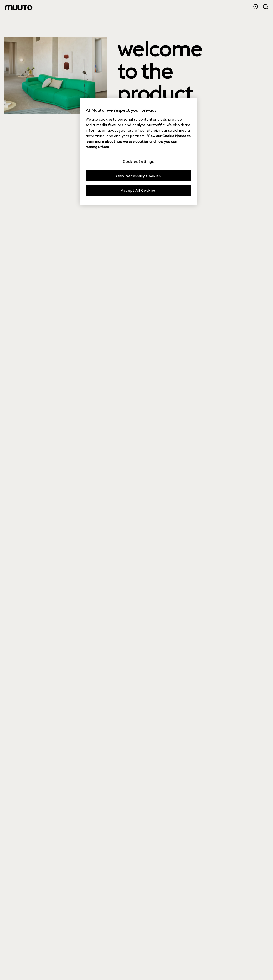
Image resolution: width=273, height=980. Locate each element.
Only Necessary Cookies (138, 176)
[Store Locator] (256, 7)
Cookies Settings (138, 161)
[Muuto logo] (19, 8)
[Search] (266, 7)
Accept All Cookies (138, 190)
